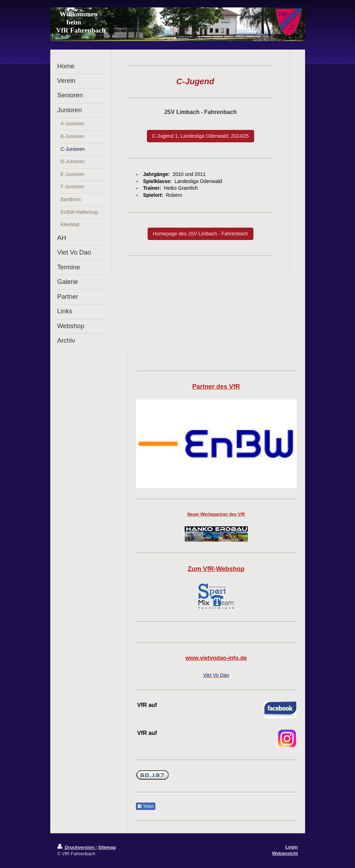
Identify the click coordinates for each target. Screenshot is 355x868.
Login (291, 847)
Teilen (146, 806)
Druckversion (76, 847)
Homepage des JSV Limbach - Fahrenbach (200, 234)
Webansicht (285, 853)
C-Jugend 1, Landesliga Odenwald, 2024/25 (201, 136)
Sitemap (107, 847)
